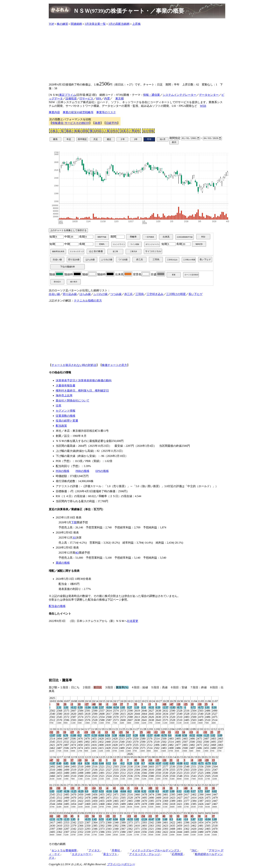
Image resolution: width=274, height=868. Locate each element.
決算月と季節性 (130, 131)
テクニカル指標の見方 (88, 301)
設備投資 (71, 98)
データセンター (209, 95)
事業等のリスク (106, 112)
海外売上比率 (64, 396)
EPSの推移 (102, 471)
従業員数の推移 (66, 416)
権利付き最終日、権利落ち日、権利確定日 (82, 391)
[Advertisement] (137, 53)
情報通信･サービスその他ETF (71, 123)
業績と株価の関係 (77, 131)
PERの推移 (62, 471)
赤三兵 (128, 294)
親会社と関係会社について (73, 401)
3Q (74, 538)
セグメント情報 (66, 411)
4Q (77, 553)
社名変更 (133, 621)
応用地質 (177, 854)
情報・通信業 (152, 95)
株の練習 (62, 24)
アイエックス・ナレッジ (145, 854)
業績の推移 (63, 563)
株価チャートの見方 (114, 365)
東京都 (120, 98)
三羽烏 (140, 294)
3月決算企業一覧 (95, 24)
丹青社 (116, 851)
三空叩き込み (155, 294)
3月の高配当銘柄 (119, 24)
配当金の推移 (57, 606)
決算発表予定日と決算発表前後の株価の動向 (84, 381)
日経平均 (111, 123)
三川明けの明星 (176, 294)
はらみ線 (85, 294)
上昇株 (136, 24)
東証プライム (67, 95)
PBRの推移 (82, 471)
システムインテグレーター (179, 95)
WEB (203, 106)
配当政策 (61, 426)
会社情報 (148, 131)
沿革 (59, 406)
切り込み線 (70, 294)
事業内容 (54, 112)
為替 (98, 123)
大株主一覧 (57, 131)
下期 (74, 523)
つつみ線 (116, 294)
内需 (107, 98)
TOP (51, 24)
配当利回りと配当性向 (104, 131)
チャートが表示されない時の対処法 (74, 365)
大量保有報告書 (66, 386)
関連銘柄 (76, 24)
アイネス (94, 851)
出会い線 (54, 294)
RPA (99, 98)
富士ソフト (110, 854)
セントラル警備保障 (64, 851)
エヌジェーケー (82, 854)
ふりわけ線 (100, 294)
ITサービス (86, 98)
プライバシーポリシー (121, 865)
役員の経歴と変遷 (67, 421)
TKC (194, 851)
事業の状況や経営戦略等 (78, 112)
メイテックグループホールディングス (156, 851)
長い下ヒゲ (196, 294)
